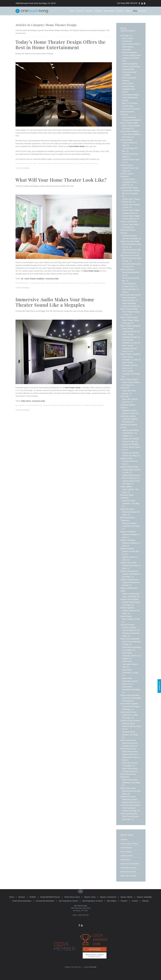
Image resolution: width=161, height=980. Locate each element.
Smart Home (125, 860)
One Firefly (93, 967)
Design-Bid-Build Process (50, 897)
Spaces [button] (89, 11)
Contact (142, 11)
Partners (120, 11)
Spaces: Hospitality (144, 897)
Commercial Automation (45, 901)
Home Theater (126, 852)
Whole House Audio (128, 872)
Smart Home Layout (72, 897)
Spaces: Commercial (108, 897)
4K (22, 279)
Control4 (124, 840)
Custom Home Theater (129, 844)
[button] (80, 891)
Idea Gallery (109, 11)
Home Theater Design (88, 164)
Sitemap (145, 901)
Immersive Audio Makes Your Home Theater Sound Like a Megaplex (55, 302)
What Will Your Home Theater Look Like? (61, 180)
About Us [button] (80, 11)
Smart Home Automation (130, 864)
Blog (135, 11)
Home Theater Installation (35, 279)
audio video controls (128, 876)
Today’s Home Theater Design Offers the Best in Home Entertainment (61, 45)
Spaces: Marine (126, 897)
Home (72, 11)
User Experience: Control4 (92, 901)
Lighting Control (127, 856)
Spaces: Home (90, 897)
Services (22, 897)
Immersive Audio (52, 279)
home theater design (91, 271)
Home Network (126, 848)
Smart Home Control (128, 868)
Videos (128, 11)
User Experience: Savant (68, 901)
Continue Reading (22, 168)
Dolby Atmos (26, 401)
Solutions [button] (98, 11)
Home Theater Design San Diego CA (62, 164)
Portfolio (33, 897)
